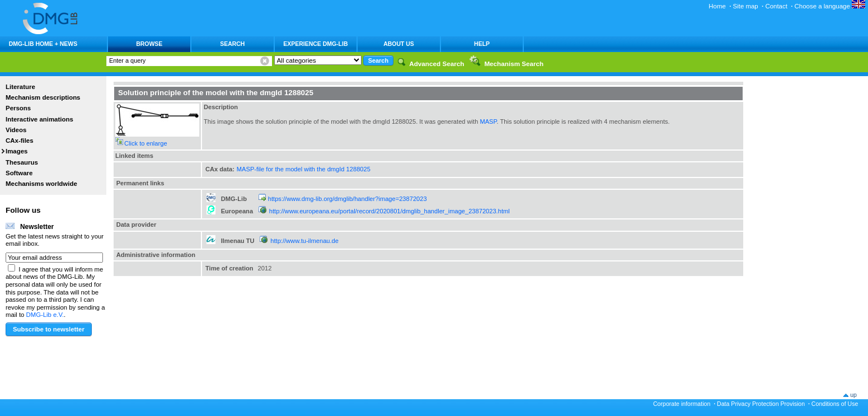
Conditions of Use (835, 404)
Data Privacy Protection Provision (761, 404)
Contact (776, 6)
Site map (746, 6)
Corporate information (682, 404)
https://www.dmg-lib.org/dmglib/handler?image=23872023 (348, 199)
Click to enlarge (146, 143)
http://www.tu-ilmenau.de (304, 241)
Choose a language (830, 6)
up (853, 395)
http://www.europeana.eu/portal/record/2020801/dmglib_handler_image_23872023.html (390, 211)
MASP (488, 121)
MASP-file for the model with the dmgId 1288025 (304, 169)
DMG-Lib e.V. (45, 315)
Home (717, 6)
